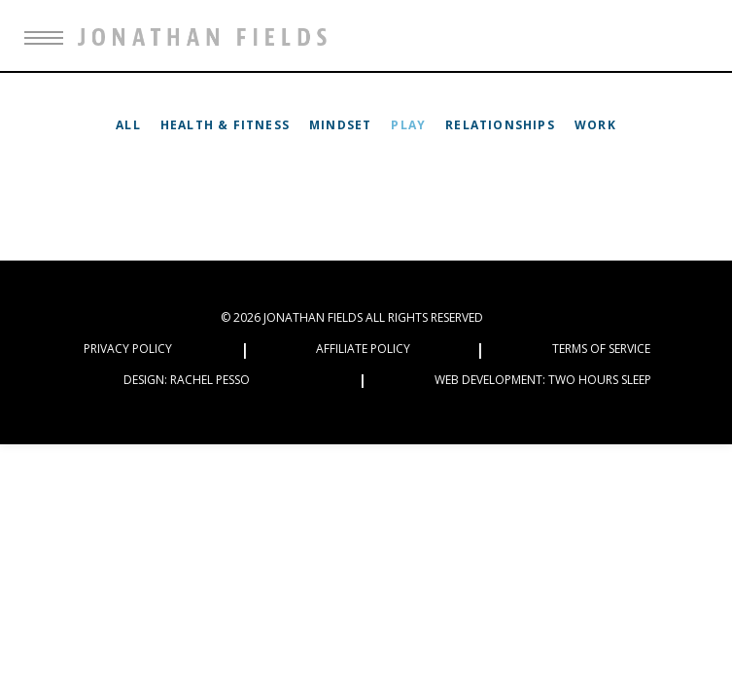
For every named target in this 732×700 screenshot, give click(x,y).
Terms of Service (601, 349)
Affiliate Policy (363, 349)
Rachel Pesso (210, 380)
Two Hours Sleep (600, 380)
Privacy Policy (128, 349)
